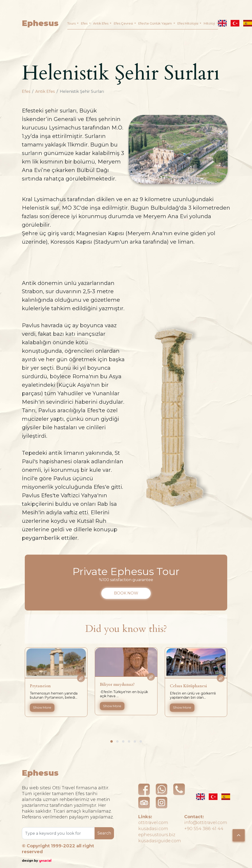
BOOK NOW (126, 593)
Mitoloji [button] (210, 23)
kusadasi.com (153, 829)
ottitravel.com (153, 823)
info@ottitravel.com (206, 823)
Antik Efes (45, 91)
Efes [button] (85, 23)
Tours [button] (72, 23)
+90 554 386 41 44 (204, 829)
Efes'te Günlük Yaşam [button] (155, 23)
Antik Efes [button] (101, 23)
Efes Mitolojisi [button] (188, 23)
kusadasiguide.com (160, 841)
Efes (26, 91)
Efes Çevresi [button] (124, 23)
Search (104, 833)
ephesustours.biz (157, 835)
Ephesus (40, 23)
